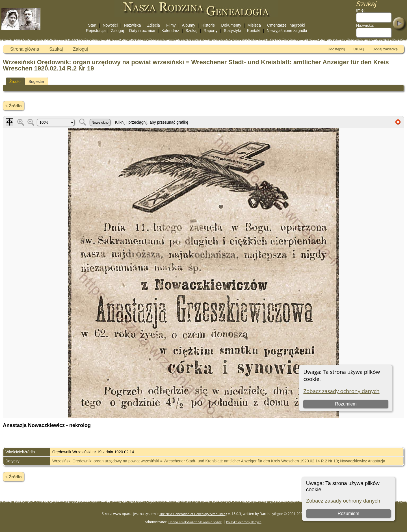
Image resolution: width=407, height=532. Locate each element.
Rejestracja (96, 31)
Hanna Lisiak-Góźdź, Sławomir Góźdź (195, 522)
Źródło (15, 81)
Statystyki (232, 31)
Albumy (189, 25)
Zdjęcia (154, 25)
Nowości (110, 25)
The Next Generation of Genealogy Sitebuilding (193, 514)
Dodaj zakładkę (385, 49)
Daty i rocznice (142, 31)
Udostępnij (336, 49)
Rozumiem (348, 513)
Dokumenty (231, 25)
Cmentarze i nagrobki (286, 25)
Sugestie (36, 81)
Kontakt (254, 31)
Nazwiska (133, 25)
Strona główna (25, 49)
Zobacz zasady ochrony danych (343, 501)
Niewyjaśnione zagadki (287, 31)
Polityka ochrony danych (244, 522)
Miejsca (254, 25)
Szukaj (191, 31)
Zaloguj (117, 31)
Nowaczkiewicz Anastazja (363, 461)
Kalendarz (170, 31)
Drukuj (359, 49)
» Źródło (14, 106)
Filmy (171, 25)
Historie (208, 25)
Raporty (211, 31)
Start (92, 25)
